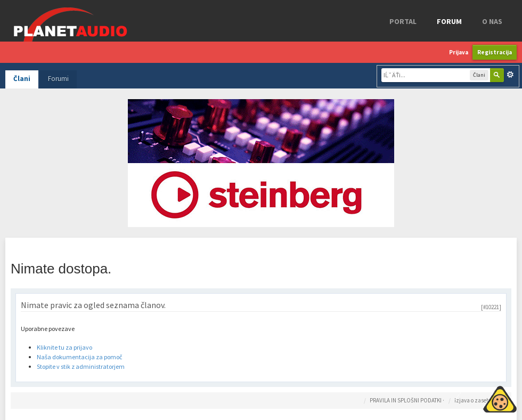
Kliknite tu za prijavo (64, 347)
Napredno (510, 75)
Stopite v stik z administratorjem (81, 366)
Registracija (495, 52)
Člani (22, 79)
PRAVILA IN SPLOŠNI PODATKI (406, 400)
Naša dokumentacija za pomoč (79, 357)
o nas (492, 21)
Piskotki (475, 398)
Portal (403, 21)
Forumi (58, 79)
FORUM (449, 21)
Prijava (459, 52)
